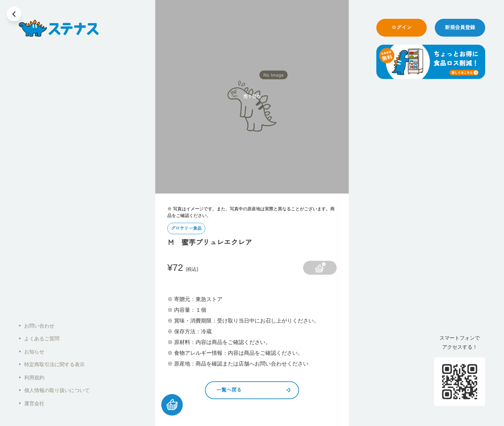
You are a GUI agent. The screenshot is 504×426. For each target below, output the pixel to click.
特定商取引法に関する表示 (52, 364)
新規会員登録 (460, 27)
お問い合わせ (37, 326)
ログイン (402, 27)
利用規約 (32, 377)
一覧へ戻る (253, 390)
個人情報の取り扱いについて (54, 390)
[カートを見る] (172, 405)
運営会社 (32, 403)
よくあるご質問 (39, 338)
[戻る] (14, 14)
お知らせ (32, 352)
